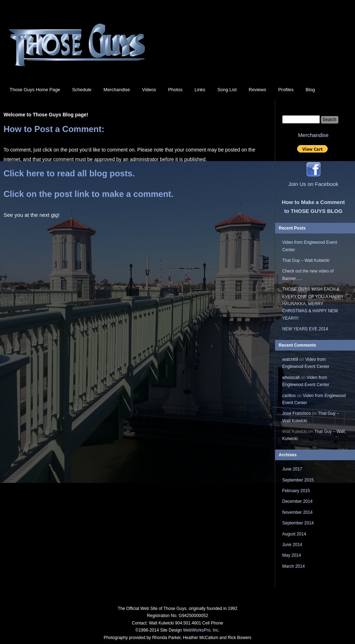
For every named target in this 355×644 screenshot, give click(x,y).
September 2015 (298, 480)
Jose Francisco (297, 413)
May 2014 (292, 555)
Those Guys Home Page (35, 90)
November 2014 (297, 512)
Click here (24, 173)
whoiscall (291, 378)
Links (200, 90)
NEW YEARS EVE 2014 (305, 329)
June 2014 (292, 545)
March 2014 (293, 566)
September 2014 (298, 523)
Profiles (286, 90)
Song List (227, 90)
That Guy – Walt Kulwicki (306, 260)
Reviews (258, 90)
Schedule (82, 90)
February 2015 (296, 491)
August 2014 (294, 534)
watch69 (290, 359)
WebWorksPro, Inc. (201, 630)
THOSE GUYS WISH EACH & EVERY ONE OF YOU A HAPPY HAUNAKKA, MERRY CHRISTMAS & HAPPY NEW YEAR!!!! (313, 304)
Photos (175, 90)
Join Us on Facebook (313, 184)
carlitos (289, 396)
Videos (149, 90)
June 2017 (292, 469)
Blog (310, 90)
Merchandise (117, 90)
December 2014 (297, 501)
